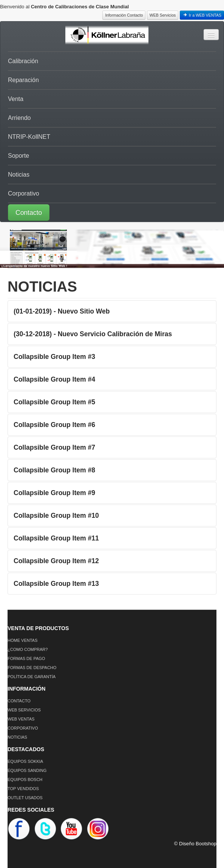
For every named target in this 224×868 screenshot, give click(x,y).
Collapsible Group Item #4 (54, 379)
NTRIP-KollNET (29, 137)
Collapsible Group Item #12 (56, 561)
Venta (16, 99)
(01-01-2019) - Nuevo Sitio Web (62, 311)
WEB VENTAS (21, 719)
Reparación (23, 80)
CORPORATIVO (23, 728)
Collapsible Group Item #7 (54, 447)
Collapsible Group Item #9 (54, 493)
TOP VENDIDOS (23, 789)
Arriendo (19, 118)
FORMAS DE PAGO (26, 658)
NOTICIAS (17, 737)
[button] (112, 212)
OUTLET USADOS (25, 798)
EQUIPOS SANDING (27, 770)
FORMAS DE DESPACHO (32, 668)
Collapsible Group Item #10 (56, 516)
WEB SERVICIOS (24, 710)
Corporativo (24, 193)
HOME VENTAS (22, 640)
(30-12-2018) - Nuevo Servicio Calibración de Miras (93, 334)
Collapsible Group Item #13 (56, 584)
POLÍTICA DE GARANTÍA (32, 677)
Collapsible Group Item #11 (56, 538)
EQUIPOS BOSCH (25, 779)
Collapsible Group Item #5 (54, 402)
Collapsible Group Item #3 (54, 357)
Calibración (23, 61)
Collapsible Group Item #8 (54, 470)
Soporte (19, 156)
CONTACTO (19, 701)
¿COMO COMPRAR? (28, 649)
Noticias (19, 175)
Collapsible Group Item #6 (54, 425)
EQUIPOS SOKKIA (25, 761)
